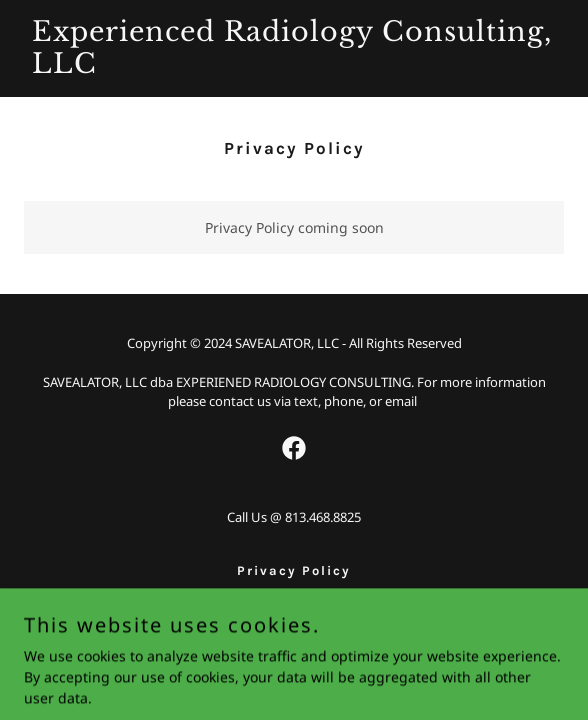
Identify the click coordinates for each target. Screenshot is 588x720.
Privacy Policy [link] (294, 570)
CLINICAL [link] (294, 593)
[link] (294, 67)
